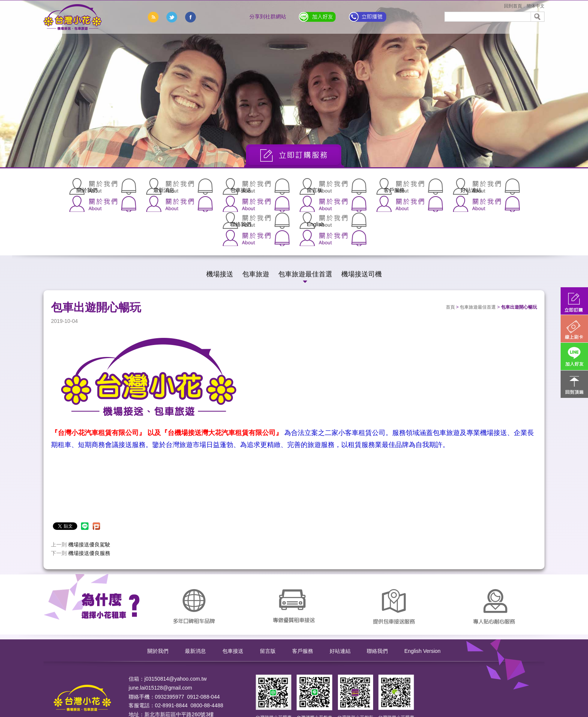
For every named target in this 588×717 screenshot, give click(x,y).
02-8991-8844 (171, 655)
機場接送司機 (361, 223)
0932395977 (169, 646)
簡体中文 (535, 6)
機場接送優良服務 (89, 502)
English (504, 186)
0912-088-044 (203, 646)
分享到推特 (172, 17)
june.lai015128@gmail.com (160, 637)
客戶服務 (324, 186)
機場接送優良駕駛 (89, 493)
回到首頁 (513, 6)
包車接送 (204, 186)
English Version (422, 600)
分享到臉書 (190, 17)
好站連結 (384, 186)
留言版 (268, 600)
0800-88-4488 (207, 655)
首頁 (450, 256)
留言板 (264, 186)
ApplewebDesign (148, 690)
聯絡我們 (444, 186)
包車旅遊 (256, 223)
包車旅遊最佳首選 (305, 223)
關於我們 (84, 186)
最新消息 (144, 186)
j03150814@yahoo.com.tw (175, 628)
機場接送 (220, 223)
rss (153, 17)
